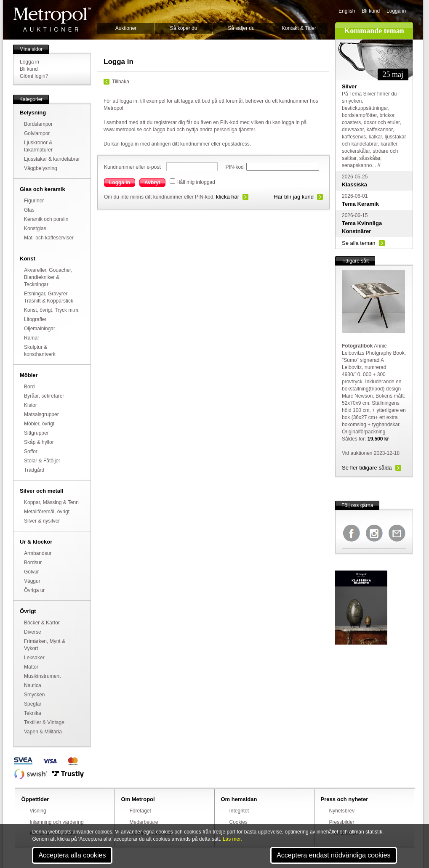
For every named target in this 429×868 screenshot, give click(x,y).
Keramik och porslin (46, 219)
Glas (29, 210)
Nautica (33, 685)
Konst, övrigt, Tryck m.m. (52, 310)
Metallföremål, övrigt (47, 512)
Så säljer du (241, 28)
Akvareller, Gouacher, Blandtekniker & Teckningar (48, 277)
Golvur (31, 572)
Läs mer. (232, 839)
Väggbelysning (41, 168)
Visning (38, 811)
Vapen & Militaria (43, 732)
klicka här (228, 197)
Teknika (33, 713)
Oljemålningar (40, 329)
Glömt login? (34, 76)
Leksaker (34, 658)
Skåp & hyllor (39, 442)
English (347, 11)
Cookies (238, 822)
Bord (29, 387)
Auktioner (126, 28)
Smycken (34, 695)
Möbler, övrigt (39, 424)
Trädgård (34, 470)
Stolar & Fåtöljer (42, 461)
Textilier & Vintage (44, 722)
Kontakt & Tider (299, 28)
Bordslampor (38, 124)
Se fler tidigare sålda (367, 468)
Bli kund (371, 11)
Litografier (35, 319)
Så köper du (184, 28)
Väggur (32, 581)
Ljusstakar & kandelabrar (52, 159)
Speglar (33, 704)
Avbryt (152, 183)
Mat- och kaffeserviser (49, 238)
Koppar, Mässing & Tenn (51, 502)
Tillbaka (121, 82)
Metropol (52, 20)
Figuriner (34, 201)
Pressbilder (342, 822)
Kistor (31, 405)
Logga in (396, 11)
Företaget (140, 811)
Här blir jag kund (294, 197)
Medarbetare (144, 822)
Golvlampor (37, 133)
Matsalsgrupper (41, 414)
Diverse (33, 632)
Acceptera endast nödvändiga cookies (333, 855)
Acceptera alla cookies (72, 855)
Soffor (31, 451)
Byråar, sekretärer (44, 396)
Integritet (239, 811)
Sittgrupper (36, 433)
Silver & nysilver (42, 521)
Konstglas (35, 228)
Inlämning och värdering (57, 822)
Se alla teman (359, 243)
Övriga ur (34, 590)
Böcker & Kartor (42, 623)
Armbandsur (38, 553)
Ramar (32, 338)
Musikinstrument (42, 676)
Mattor (31, 667)
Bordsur (33, 563)
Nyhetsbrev (342, 811)
